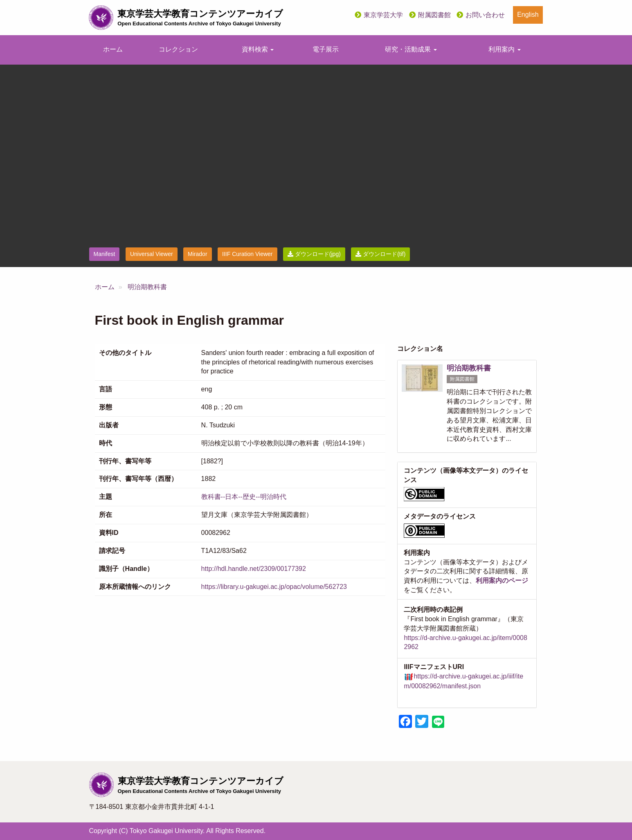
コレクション (178, 49)
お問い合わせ (485, 15)
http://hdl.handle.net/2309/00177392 (254, 569)
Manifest (105, 254)
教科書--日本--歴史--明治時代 (244, 497)
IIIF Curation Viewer (247, 254)
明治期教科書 (147, 287)
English (528, 15)
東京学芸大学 (383, 15)
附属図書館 (434, 15)
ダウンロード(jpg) (314, 254)
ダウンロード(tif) (380, 254)
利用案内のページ (502, 581)
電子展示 (326, 49)
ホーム (113, 49)
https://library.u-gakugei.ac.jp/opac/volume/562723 (274, 587)
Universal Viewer (152, 254)
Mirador (197, 254)
